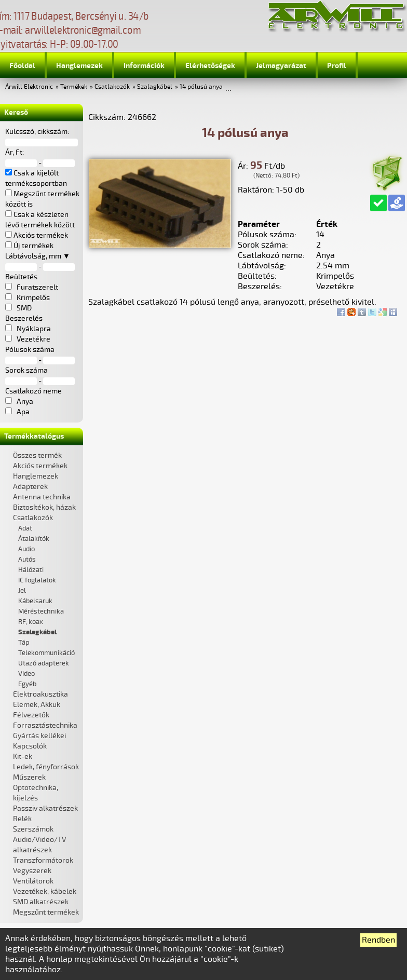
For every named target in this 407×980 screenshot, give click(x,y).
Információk (144, 66)
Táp (24, 643)
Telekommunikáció (46, 653)
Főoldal (22, 66)
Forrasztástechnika (45, 725)
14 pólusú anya (201, 87)
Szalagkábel (155, 87)
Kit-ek (23, 757)
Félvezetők (31, 715)
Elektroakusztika (40, 694)
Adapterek (30, 487)
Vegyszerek (32, 871)
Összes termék (37, 455)
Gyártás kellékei (39, 736)
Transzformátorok (43, 860)
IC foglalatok (37, 580)
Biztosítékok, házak (44, 507)
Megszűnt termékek (46, 912)
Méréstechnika (41, 611)
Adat (25, 528)
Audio (26, 549)
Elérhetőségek (210, 66)
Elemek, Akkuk (37, 705)
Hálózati (31, 570)
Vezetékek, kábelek (45, 891)
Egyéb (27, 684)
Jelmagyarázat (281, 66)
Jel (22, 591)
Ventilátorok (33, 881)
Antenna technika (42, 497)
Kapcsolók (30, 746)
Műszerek (29, 777)
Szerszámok (33, 829)
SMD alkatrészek (41, 902)
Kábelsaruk (35, 601)
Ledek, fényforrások (46, 767)
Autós (27, 560)
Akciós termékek (40, 466)
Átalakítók (34, 539)
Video (26, 674)
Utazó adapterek (44, 663)
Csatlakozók (112, 87)
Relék (22, 819)
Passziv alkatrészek (45, 808)
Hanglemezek (79, 66)
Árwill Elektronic (29, 87)
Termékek (74, 87)
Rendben (378, 940)
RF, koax (31, 622)
